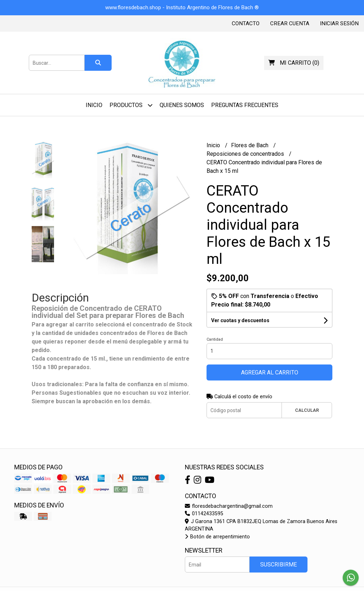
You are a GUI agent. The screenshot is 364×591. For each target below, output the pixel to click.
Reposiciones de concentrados (246, 154)
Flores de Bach (250, 145)
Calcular (307, 410)
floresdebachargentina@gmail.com (229, 506)
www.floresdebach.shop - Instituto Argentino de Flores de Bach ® (182, 7)
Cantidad (215, 339)
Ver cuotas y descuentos (240, 320)
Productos (131, 105)
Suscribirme (279, 565)
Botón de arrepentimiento (217, 537)
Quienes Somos (182, 105)
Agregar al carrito (270, 372)
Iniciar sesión (339, 23)
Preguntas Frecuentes (245, 105)
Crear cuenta (290, 23)
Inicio (94, 105)
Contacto (246, 23)
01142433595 (204, 514)
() (294, 63)
